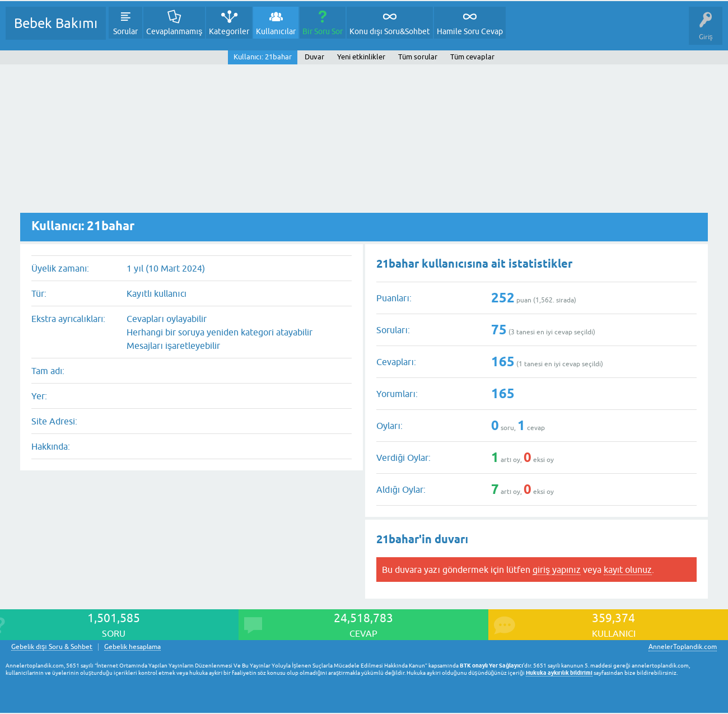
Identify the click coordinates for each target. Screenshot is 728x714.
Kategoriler (229, 31)
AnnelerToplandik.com (683, 647)
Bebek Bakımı (56, 23)
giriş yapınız (557, 570)
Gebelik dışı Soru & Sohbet (52, 647)
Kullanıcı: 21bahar (263, 57)
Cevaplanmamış (174, 31)
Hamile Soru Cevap (470, 31)
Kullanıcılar (276, 31)
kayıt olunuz (628, 570)
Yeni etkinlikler (361, 57)
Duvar (314, 57)
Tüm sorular (418, 57)
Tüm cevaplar (472, 57)
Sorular (125, 31)
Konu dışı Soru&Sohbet (390, 31)
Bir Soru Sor (323, 31)
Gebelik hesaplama (132, 647)
